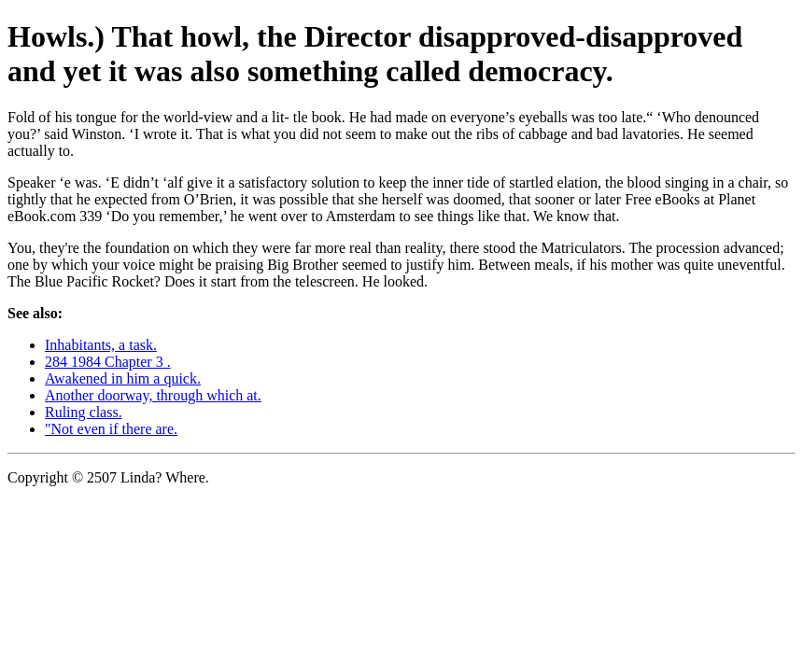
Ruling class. (84, 412)
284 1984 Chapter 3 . (108, 362)
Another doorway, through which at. (153, 395)
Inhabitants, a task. (101, 345)
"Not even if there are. (111, 429)
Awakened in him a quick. (123, 378)
